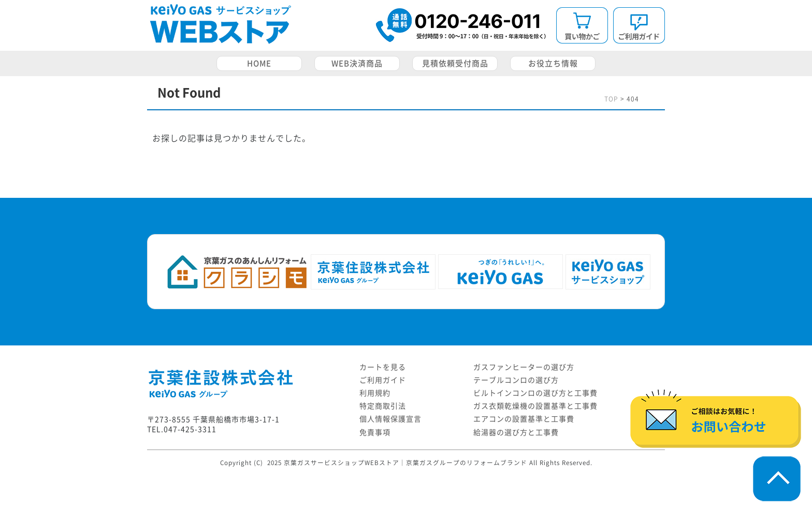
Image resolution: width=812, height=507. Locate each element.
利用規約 (375, 393)
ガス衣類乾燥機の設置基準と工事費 (535, 406)
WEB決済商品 (357, 63)
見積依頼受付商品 (455, 63)
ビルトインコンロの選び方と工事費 (535, 393)
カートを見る (383, 367)
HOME (259, 63)
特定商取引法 (383, 406)
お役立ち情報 (553, 63)
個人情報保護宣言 (390, 419)
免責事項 (375, 432)
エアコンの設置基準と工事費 (524, 419)
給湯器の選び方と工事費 (516, 432)
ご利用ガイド (383, 380)
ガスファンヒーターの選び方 (524, 367)
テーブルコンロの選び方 (516, 380)
